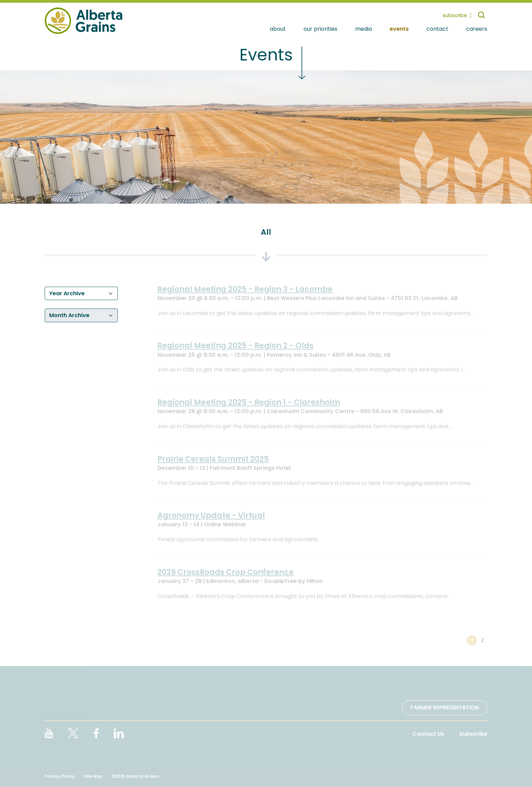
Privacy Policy (60, 776)
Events (399, 29)
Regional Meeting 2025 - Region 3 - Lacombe (245, 289)
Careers (477, 29)
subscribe (455, 15)
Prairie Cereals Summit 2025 (213, 459)
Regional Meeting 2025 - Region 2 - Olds (235, 346)
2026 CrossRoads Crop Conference (226, 572)
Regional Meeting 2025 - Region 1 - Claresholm (249, 402)
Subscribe (473, 734)
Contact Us (428, 734)
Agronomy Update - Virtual (211, 515)
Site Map (93, 776)
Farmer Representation (445, 708)
